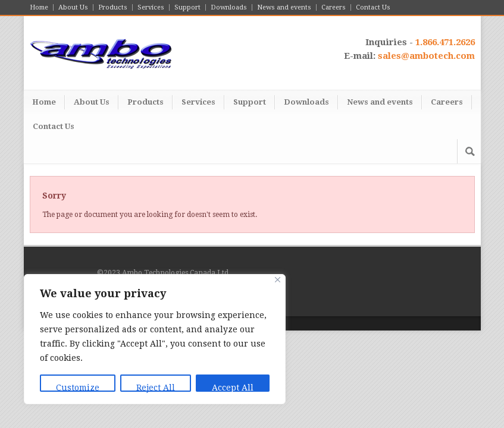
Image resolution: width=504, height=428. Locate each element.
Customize (78, 387)
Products (113, 7)
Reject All (156, 387)
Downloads (229, 7)
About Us (73, 7)
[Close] (278, 280)
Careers (334, 7)
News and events (284, 7)
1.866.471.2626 (445, 42)
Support (187, 7)
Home (39, 7)
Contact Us (373, 7)
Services (151, 7)
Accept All (233, 387)
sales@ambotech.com (426, 56)
